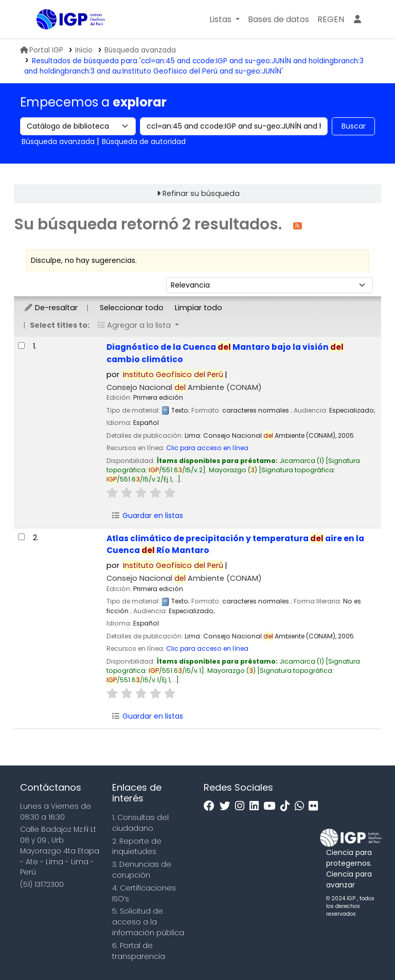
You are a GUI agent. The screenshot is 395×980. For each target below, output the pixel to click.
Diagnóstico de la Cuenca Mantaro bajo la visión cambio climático (225, 353)
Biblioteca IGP (62, 40)
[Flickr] (316, 806)
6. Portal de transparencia (139, 951)
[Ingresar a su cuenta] (357, 20)
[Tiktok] (288, 806)
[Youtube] (272, 806)
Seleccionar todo (132, 308)
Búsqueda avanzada (140, 50)
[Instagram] (242, 806)
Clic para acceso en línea (207, 448)
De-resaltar (51, 308)
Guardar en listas (147, 515)
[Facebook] (212, 806)
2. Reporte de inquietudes (137, 847)
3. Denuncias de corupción (142, 870)
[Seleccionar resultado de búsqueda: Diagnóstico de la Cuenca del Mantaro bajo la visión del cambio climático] (21, 345)
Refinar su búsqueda (201, 193)
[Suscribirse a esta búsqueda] (298, 225)
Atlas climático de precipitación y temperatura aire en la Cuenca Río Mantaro (235, 544)
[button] (225, 20)
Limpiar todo (199, 308)
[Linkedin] (257, 806)
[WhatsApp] (302, 806)
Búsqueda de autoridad (144, 141)
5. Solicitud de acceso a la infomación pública (148, 922)
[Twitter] (228, 806)
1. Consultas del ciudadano (140, 823)
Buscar (354, 126)
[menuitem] (331, 20)
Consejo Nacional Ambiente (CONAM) (184, 387)
